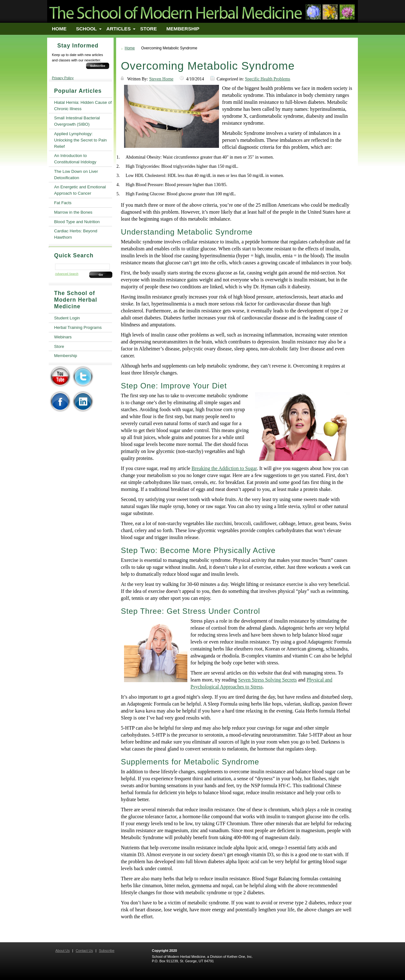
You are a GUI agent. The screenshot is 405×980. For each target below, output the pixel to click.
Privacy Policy (63, 78)
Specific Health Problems (268, 79)
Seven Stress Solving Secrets (268, 680)
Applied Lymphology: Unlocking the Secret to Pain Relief (80, 140)
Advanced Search (67, 274)
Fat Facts (63, 203)
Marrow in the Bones (73, 212)
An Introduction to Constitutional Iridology (75, 159)
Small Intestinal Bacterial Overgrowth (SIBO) (77, 121)
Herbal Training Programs (78, 327)
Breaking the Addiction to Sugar (224, 468)
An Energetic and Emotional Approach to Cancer (80, 190)
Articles (118, 29)
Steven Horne (161, 79)
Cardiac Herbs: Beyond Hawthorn (76, 234)
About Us (62, 951)
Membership (183, 29)
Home (59, 29)
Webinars (63, 337)
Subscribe (98, 66)
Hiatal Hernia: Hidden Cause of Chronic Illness (83, 106)
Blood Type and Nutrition (77, 222)
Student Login (67, 318)
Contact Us (84, 951)
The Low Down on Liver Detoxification (76, 175)
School (86, 29)
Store (149, 29)
